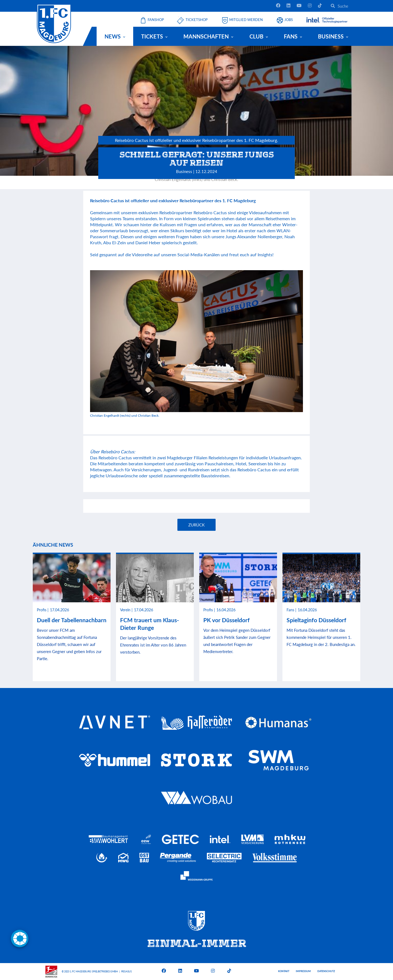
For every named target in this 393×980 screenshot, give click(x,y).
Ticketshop (197, 20)
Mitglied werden (246, 20)
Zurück (196, 525)
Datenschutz (326, 971)
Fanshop (156, 20)
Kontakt (284, 971)
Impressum (303, 971)
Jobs (289, 20)
